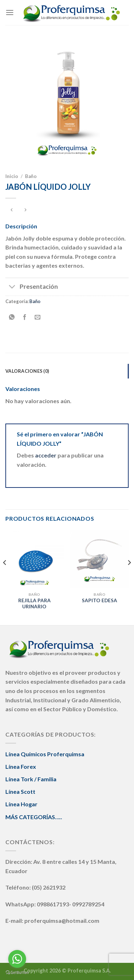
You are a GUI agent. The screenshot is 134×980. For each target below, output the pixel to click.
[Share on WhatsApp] (12, 317)
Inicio (12, 176)
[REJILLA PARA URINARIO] (34, 559)
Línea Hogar (21, 804)
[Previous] (5, 577)
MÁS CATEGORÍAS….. (34, 817)
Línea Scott (20, 791)
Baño (31, 176)
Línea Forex (21, 766)
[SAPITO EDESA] (100, 559)
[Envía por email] (38, 317)
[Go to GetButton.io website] (17, 973)
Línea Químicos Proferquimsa (45, 754)
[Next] (129, 577)
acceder (46, 455)
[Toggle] (12, 288)
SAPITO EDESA (100, 600)
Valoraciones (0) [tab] (27, 371)
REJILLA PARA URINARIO (34, 604)
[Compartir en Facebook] (25, 317)
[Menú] (10, 12)
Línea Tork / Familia (31, 779)
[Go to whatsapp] (17, 959)
